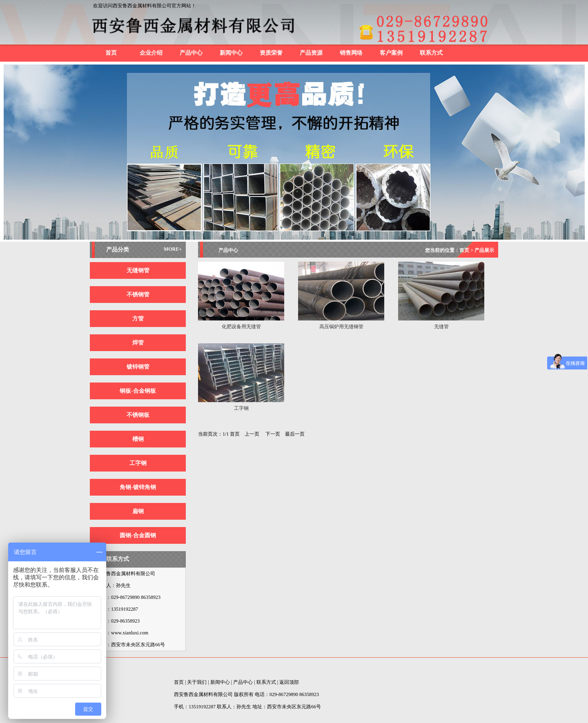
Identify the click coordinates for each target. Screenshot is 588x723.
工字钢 (138, 463)
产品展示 (484, 250)
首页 (111, 53)
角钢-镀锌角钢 (138, 487)
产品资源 (311, 53)
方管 (138, 319)
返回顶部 (289, 682)
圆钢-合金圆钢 (138, 535)
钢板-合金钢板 (138, 391)
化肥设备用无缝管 (241, 327)
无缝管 (441, 327)
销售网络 (351, 53)
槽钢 (138, 439)
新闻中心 (231, 53)
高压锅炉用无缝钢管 (341, 327)
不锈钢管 (138, 295)
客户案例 (391, 53)
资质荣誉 (271, 53)
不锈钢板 (138, 415)
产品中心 (191, 53)
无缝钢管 (138, 270)
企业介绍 (151, 53)
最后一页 (295, 434)
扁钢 (138, 511)
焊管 (138, 343)
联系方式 (431, 53)
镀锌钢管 (138, 367)
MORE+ (173, 249)
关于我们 (197, 682)
